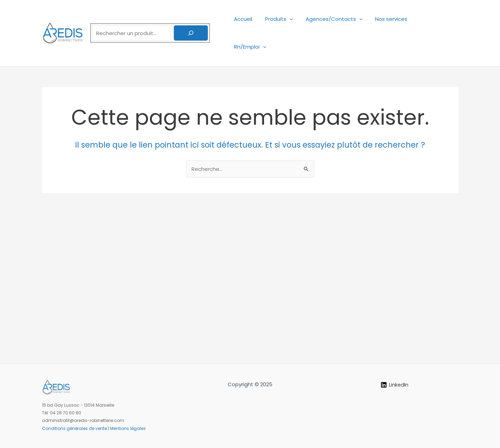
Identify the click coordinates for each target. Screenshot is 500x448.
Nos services (394, 19)
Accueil (253, 19)
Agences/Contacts (339, 19)
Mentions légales (128, 428)
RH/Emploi (437, 19)
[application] (297, 19)
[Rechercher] (191, 19)
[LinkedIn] (395, 385)
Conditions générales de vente (74, 428)
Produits (287, 19)
